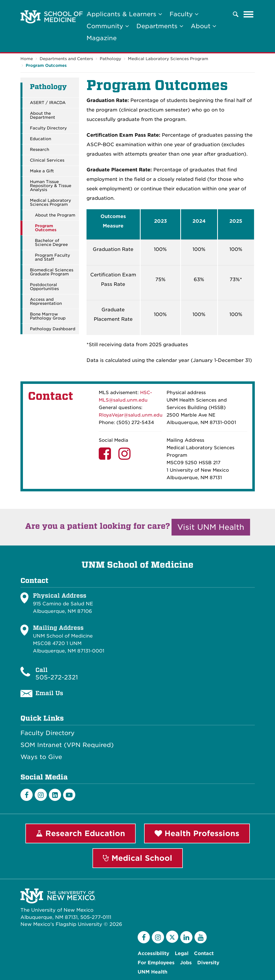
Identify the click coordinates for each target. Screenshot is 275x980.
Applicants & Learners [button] (124, 14)
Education (41, 139)
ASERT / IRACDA (48, 103)
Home (27, 59)
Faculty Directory (48, 128)
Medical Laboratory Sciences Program (168, 59)
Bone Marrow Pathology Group (48, 316)
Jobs (186, 963)
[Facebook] (27, 795)
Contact (204, 953)
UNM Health (152, 972)
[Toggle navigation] (249, 14)
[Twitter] (172, 937)
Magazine (102, 38)
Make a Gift (42, 171)
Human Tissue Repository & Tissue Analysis (51, 186)
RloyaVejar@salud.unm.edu (131, 415)
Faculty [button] (184, 14)
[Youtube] (69, 795)
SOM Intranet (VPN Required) (67, 745)
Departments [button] (160, 26)
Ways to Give (41, 757)
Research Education (81, 833)
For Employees (156, 963)
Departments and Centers (66, 59)
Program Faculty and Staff (52, 257)
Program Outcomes (46, 65)
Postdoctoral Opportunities (44, 287)
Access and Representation (46, 302)
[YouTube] (201, 937)
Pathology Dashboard (53, 329)
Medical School (138, 858)
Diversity (208, 963)
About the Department (43, 115)
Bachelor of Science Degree (51, 243)
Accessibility (153, 953)
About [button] (203, 26)
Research (40, 150)
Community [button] (108, 26)
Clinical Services (47, 160)
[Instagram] (41, 795)
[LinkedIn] (55, 795)
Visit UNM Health (211, 527)
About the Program (55, 215)
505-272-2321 (57, 677)
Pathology (110, 59)
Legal (182, 953)
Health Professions (197, 833)
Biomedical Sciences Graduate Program (52, 272)
